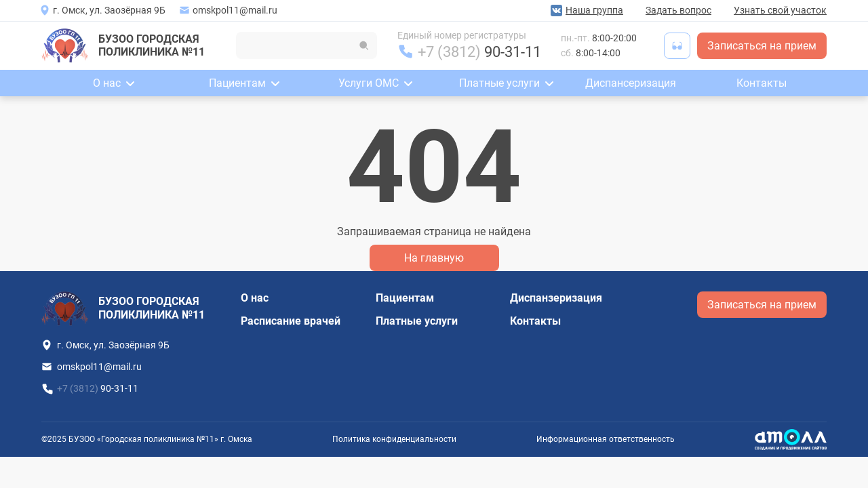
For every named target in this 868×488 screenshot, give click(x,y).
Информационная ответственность (606, 439)
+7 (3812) (479, 52)
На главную (434, 258)
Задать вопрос (678, 10)
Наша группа (594, 10)
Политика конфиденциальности (394, 439)
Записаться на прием (762, 46)
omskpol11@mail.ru (235, 10)
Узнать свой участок (780, 10)
